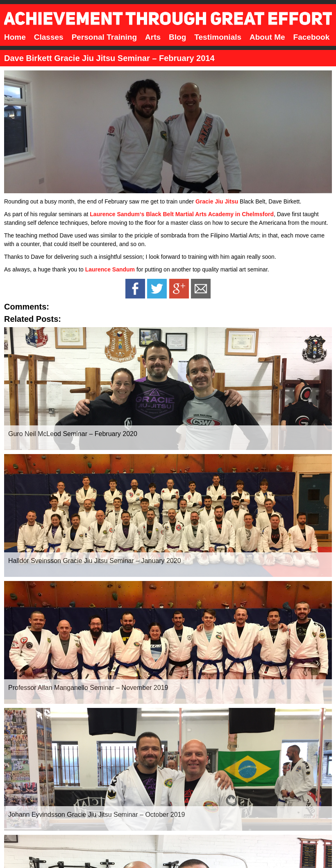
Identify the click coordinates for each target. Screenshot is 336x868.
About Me (267, 37)
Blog (177, 37)
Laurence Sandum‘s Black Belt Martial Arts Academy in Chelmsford (182, 214)
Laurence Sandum (110, 269)
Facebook (312, 37)
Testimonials (218, 37)
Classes (49, 37)
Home (15, 37)
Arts (153, 37)
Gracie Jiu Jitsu (217, 201)
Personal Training (104, 37)
